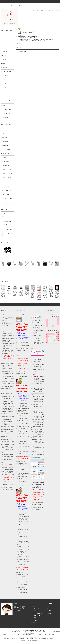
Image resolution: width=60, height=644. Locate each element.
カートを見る (48, 611)
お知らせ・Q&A (4, 219)
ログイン (47, 608)
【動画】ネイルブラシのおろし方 (7, 230)
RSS (32, 623)
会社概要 (2, 216)
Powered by (30, 641)
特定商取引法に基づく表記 (36, 613)
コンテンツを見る (27, 5)
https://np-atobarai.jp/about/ (38, 454)
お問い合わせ (48, 613)
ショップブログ (34, 620)
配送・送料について (35, 608)
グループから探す (18, 5)
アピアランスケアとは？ (6, 222)
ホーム (3, 5)
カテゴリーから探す (9, 5)
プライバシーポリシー (35, 616)
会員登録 (47, 606)
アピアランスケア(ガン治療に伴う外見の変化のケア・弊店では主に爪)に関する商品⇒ (21, 638)
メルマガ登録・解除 (35, 618)
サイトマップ (3, 214)
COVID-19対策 (4, 224)
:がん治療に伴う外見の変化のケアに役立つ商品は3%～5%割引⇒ (35, 39)
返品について (33, 611)
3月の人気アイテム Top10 (6, 227)
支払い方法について (35, 606)
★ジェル (20, 43)
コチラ (20, 481)
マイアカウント (49, 604)
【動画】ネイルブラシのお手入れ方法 (7, 235)
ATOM (34, 623)
